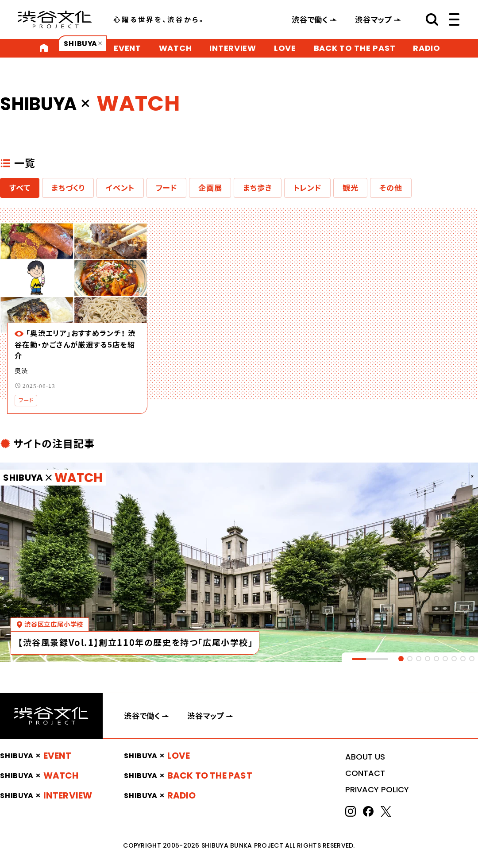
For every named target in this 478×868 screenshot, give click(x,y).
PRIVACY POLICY (377, 789)
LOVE (285, 48)
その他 (391, 188)
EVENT (127, 48)
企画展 (210, 188)
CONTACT (365, 773)
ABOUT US (365, 757)
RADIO (427, 48)
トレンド (307, 188)
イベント (120, 188)
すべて (20, 188)
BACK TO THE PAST (355, 48)
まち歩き (257, 188)
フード (166, 188)
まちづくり (68, 188)
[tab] (401, 659)
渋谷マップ (374, 19)
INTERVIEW (233, 48)
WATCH (175, 48)
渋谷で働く (310, 19)
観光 (351, 188)
